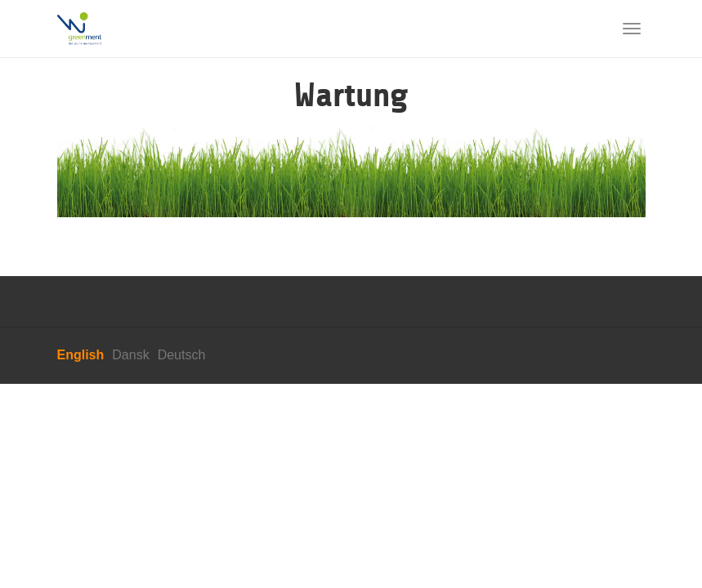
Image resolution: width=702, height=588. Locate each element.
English (81, 355)
